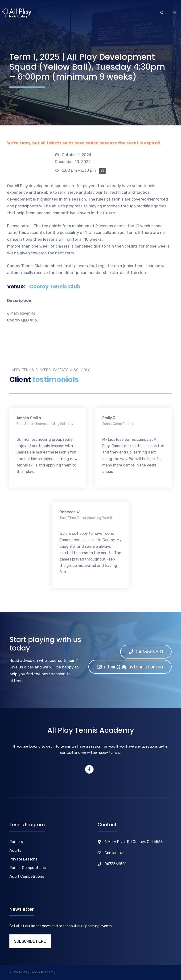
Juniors (16, 842)
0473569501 (115, 864)
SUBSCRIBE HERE (30, 941)
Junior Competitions (28, 868)
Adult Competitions (27, 876)
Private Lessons (23, 859)
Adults (15, 850)
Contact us (114, 853)
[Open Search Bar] (162, 13)
